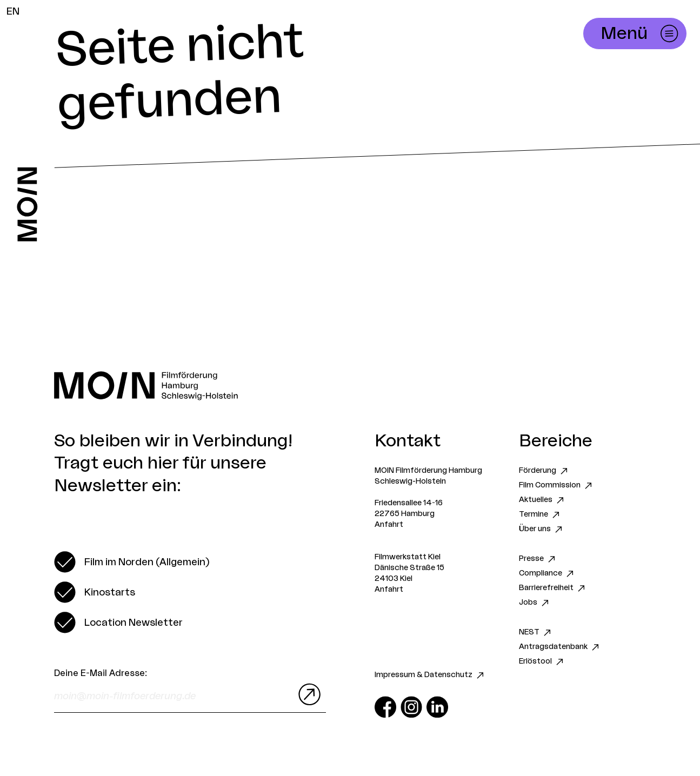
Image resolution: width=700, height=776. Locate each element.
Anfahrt (389, 525)
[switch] (132, 562)
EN (13, 11)
